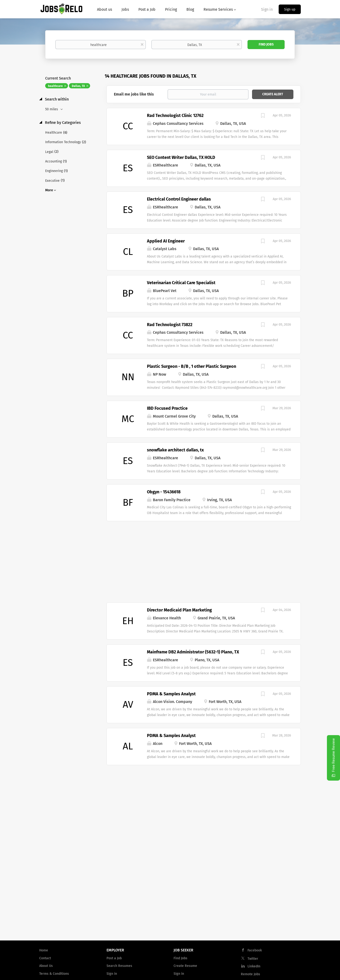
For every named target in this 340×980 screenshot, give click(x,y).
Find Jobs (266, 44)
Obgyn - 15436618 (164, 492)
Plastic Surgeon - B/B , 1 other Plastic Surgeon (192, 366)
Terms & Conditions (54, 974)
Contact (45, 958)
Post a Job (114, 958)
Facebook (255, 950)
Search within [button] (56, 99)
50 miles (52, 109)
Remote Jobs (250, 974)
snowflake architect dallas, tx (175, 450)
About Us (46, 966)
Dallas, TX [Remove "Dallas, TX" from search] (78, 86)
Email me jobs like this (134, 94)
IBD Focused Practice (167, 408)
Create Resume (185, 966)
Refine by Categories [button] (62, 123)
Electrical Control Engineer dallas (179, 199)
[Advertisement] (204, 559)
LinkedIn (254, 966)
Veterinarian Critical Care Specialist (181, 283)
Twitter (253, 959)
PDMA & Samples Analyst (171, 694)
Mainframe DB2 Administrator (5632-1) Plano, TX (193, 652)
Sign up (290, 9)
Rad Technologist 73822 (170, 325)
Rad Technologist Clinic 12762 (175, 116)
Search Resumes (119, 966)
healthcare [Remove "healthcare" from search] (55, 86)
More (49, 190)
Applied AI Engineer (166, 241)
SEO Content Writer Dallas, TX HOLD (181, 157)
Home (44, 950)
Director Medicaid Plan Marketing (179, 610)
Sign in (267, 9)
